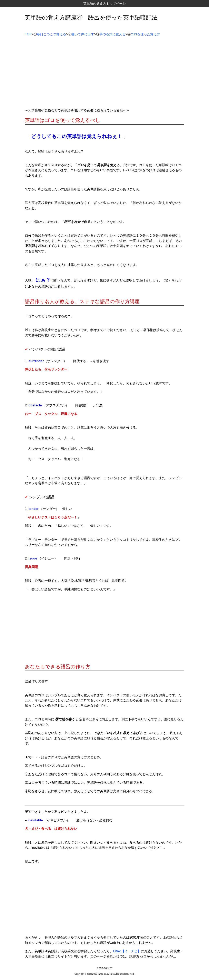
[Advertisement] (104, 74)
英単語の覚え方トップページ (104, 4)
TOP (28, 34)
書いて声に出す (83, 34)
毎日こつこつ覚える (51, 34)
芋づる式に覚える (112, 34)
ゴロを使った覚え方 (145, 34)
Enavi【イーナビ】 (127, 951)
